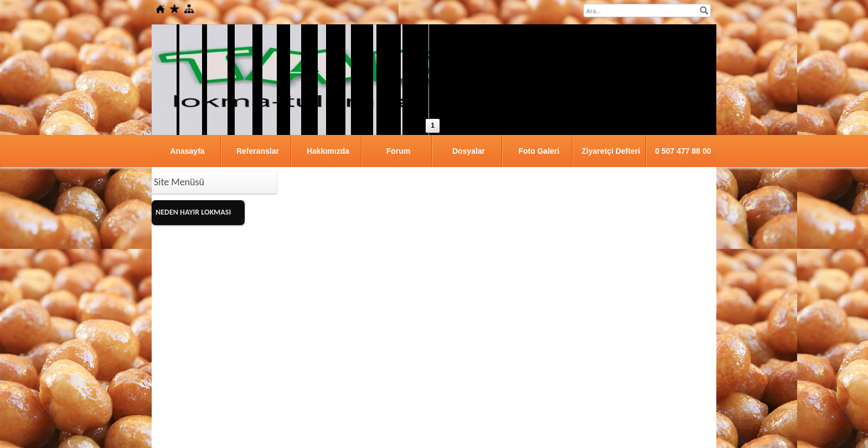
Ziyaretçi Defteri (611, 151)
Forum (399, 151)
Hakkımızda (328, 151)
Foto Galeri (539, 151)
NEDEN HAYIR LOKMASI (193, 212)
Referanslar (258, 151)
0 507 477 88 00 (683, 151)
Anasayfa (187, 151)
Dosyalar (469, 151)
